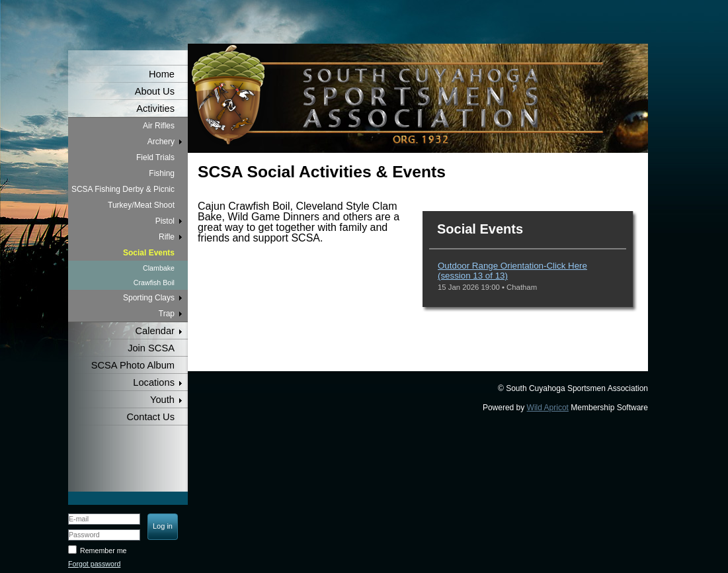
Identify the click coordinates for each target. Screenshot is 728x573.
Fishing (162, 173)
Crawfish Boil (154, 283)
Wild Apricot (548, 408)
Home (162, 74)
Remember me (103, 551)
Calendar (155, 331)
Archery (161, 142)
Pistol (165, 221)
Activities (155, 109)
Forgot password (94, 564)
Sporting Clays (149, 298)
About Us (155, 91)
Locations (154, 382)
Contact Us (151, 417)
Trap (167, 314)
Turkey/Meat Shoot (141, 205)
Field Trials (155, 157)
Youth (162, 400)
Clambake (159, 268)
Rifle (167, 237)
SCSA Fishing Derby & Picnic (123, 189)
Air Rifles (159, 126)
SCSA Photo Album (133, 365)
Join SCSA (151, 348)
